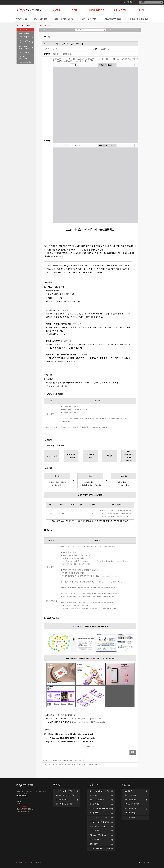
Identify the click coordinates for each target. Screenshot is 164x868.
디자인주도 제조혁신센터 (64, 804)
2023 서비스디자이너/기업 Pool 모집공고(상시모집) (69, 760)
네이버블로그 (149, 863)
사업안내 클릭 (63, 310)
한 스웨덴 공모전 (96, 840)
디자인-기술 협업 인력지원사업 (100, 809)
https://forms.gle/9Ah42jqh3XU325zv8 (85, 718)
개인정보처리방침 (22, 806)
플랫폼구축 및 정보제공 (139, 19)
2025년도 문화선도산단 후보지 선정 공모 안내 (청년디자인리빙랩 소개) (75, 765)
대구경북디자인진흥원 (132, 804)
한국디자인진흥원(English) (99, 791)
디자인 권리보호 (95, 804)
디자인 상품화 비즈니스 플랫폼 (100, 849)
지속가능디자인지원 (25, 37)
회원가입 (129, 2)
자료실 (112, 30)
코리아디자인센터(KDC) (64, 791)
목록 (133, 752)
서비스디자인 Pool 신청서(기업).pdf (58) (79, 61)
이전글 (45, 760)
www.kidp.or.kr (52, 456)
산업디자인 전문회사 (97, 800)
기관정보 (57, 10)
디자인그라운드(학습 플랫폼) (100, 822)
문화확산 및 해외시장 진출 (64, 19)
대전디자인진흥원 (130, 809)
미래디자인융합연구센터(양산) (66, 795)
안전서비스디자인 (24, 53)
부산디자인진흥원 (130, 813)
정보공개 (140, 10)
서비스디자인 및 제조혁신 (113, 19)
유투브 (145, 863)
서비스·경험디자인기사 (24, 42)
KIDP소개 (19, 801)
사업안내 (44, 30)
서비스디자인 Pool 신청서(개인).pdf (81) (101, 59)
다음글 (45, 765)
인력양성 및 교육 (22, 19)
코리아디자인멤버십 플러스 (99, 818)
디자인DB (93, 795)
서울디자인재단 (130, 818)
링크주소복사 (90, 747)
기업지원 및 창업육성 (88, 19)
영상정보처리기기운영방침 (25, 809)
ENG (135, 2)
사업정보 (73, 10)
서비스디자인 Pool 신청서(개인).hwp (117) (69, 59)
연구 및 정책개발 (40, 19)
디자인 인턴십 (95, 813)
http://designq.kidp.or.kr (109, 576)
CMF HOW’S (94, 844)
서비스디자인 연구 (24, 29)
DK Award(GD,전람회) (98, 835)
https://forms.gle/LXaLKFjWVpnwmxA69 (88, 722)
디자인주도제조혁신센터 (23, 57)
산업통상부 (128, 791)
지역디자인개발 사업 (25, 62)
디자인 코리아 (95, 831)
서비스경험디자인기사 (97, 826)
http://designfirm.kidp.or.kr (107, 608)
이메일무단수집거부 (23, 812)
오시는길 (19, 804)
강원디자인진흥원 (130, 795)
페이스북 (139, 863)
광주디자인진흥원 (130, 800)
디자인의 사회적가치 (96, 10)
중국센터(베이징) (61, 800)
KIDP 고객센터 (120, 10)
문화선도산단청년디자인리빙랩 (24, 48)
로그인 (123, 2)
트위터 (142, 863)
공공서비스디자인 (24, 33)
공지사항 (78, 30)
